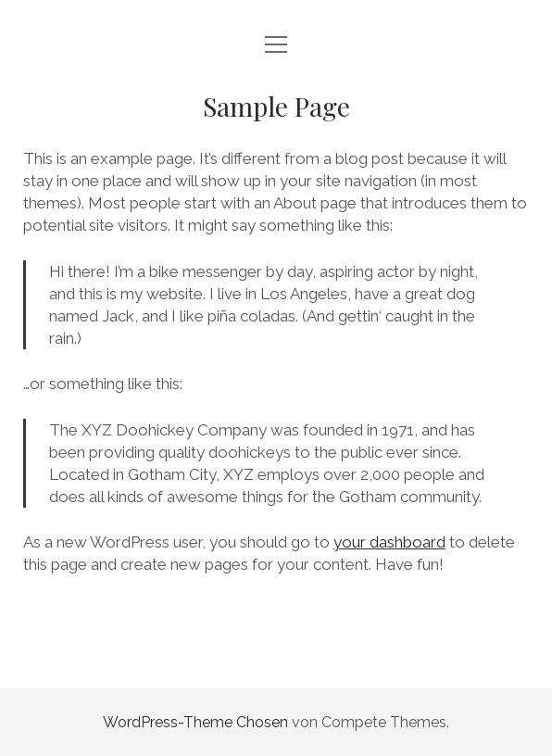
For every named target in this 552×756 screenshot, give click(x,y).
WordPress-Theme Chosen (195, 722)
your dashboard (389, 542)
